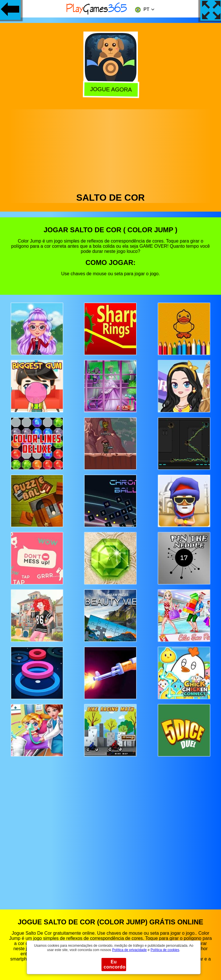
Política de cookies (165, 950)
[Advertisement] (111, 149)
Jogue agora (110, 89)
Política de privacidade (129, 950)
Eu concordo (115, 964)
